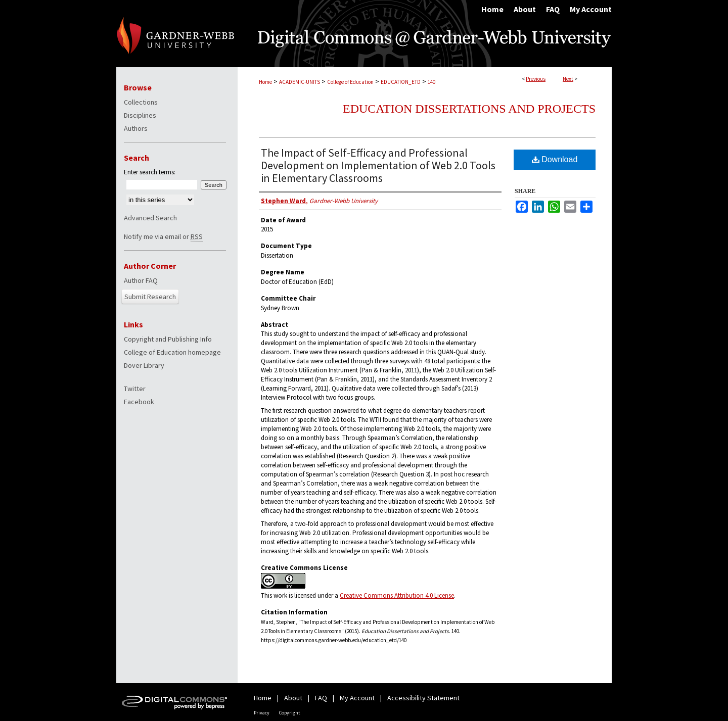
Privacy (262, 713)
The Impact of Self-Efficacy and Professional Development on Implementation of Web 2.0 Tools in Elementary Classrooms (378, 165)
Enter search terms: (150, 172)
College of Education (350, 82)
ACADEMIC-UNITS (300, 82)
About (293, 698)
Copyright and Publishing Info (168, 339)
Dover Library (144, 365)
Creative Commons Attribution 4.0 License (397, 595)
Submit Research (150, 297)
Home (265, 82)
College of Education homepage (172, 352)
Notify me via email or (163, 236)
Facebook (139, 402)
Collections (141, 102)
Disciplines (140, 115)
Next (568, 79)
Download (555, 159)
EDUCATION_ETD (401, 82)
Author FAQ (141, 280)
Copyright (290, 713)
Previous (536, 79)
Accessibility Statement (423, 698)
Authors (136, 128)
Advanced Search (150, 218)
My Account (357, 698)
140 (431, 82)
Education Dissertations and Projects (469, 109)
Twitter (135, 389)
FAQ (321, 698)
